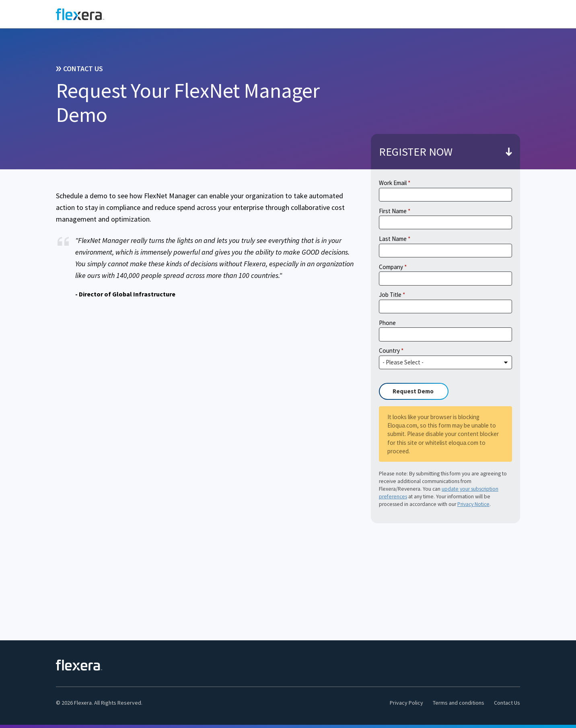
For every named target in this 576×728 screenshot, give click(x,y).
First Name (393, 211)
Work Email (393, 183)
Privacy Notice (473, 504)
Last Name (393, 239)
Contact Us (507, 703)
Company (391, 267)
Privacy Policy (406, 703)
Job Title (390, 295)
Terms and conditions (459, 703)
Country (389, 351)
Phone (387, 323)
